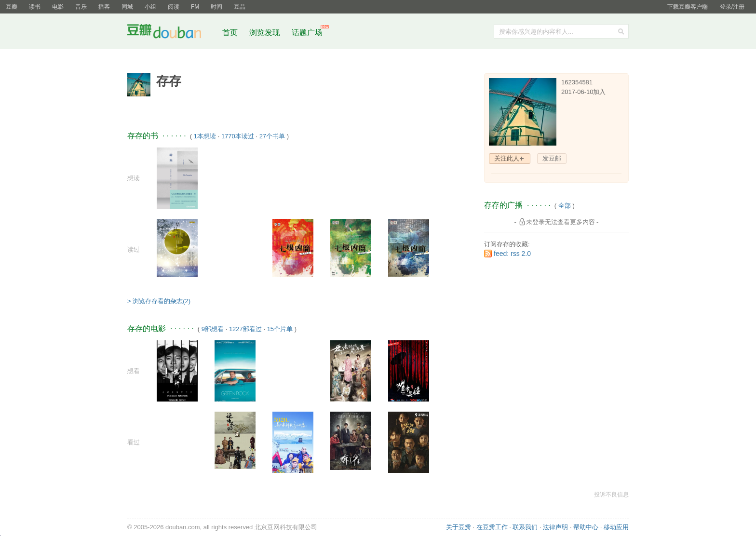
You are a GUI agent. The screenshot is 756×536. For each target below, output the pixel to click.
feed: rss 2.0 (512, 254)
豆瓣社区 (172, 33)
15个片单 (280, 329)
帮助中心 (586, 527)
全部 (565, 206)
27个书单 (272, 136)
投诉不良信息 (611, 495)
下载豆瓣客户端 (688, 7)
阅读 (174, 7)
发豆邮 (552, 158)
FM (195, 7)
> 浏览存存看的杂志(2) (159, 301)
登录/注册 (732, 7)
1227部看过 (245, 329)
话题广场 (307, 33)
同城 (127, 7)
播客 (104, 7)
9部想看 (213, 329)
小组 (150, 7)
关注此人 (507, 158)
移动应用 (616, 527)
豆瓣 (12, 7)
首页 (230, 33)
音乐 (81, 7)
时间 (216, 7)
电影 (58, 7)
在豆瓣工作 (492, 527)
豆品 (240, 7)
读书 (35, 7)
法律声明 (555, 527)
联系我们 (525, 527)
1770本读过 (238, 136)
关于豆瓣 (459, 527)
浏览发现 (266, 33)
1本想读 (205, 136)
